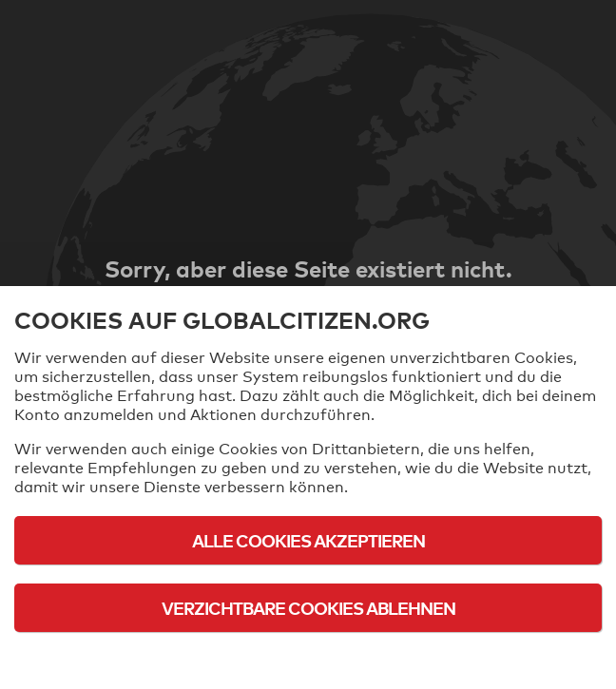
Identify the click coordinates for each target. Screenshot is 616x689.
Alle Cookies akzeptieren (308, 540)
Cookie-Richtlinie (308, 660)
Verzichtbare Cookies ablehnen (308, 608)
